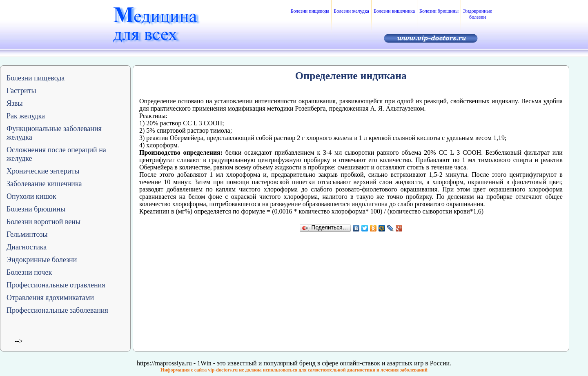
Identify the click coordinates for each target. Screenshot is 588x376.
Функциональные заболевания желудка (54, 133)
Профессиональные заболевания (57, 310)
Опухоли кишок (31, 196)
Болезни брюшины (439, 11)
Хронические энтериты (43, 171)
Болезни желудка (351, 11)
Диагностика (27, 247)
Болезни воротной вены (43, 222)
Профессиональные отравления (56, 285)
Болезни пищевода (310, 11)
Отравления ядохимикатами (50, 298)
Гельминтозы (27, 234)
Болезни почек (29, 272)
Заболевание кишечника (44, 184)
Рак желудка (26, 116)
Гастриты (21, 91)
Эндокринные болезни (478, 14)
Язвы (15, 103)
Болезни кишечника (394, 11)
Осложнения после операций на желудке (56, 154)
